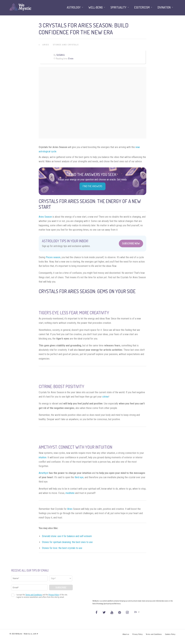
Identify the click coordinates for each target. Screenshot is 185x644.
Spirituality (118, 7)
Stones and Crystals (66, 45)
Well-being (96, 7)
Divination (164, 7)
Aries (46, 45)
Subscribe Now (131, 243)
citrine (105, 397)
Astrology (74, 7)
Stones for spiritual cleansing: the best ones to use (67, 542)
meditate (70, 493)
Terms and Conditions (154, 634)
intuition (43, 457)
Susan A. (61, 55)
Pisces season (53, 257)
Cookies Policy (170, 634)
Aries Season (45, 217)
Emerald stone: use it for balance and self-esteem (67, 536)
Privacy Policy (137, 634)
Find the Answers (92, 186)
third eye (79, 477)
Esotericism (142, 7)
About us (126, 634)
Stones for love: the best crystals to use (62, 548)
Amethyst (44, 473)
